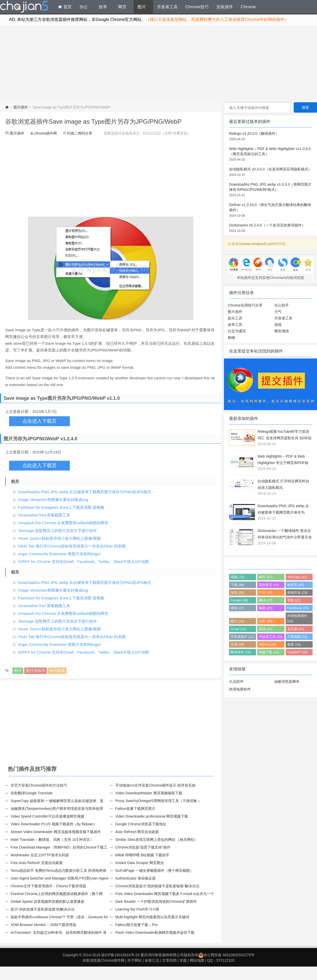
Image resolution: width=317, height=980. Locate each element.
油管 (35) (237, 593)
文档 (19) (237, 644)
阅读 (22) (266, 629)
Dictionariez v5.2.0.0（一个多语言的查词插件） (270, 228)
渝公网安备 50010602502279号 (226, 955)
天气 (278, 312)
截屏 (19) (294, 644)
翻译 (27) (266, 600)
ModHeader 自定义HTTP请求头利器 (40, 855)
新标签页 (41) (269, 585)
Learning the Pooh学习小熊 (137, 909)
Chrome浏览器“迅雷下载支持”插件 (143, 847)
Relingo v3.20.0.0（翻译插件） (270, 137)
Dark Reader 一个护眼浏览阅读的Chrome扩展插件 (156, 901)
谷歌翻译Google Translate (32, 793)
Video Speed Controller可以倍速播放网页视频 (47, 816)
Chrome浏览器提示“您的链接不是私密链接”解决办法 (157, 886)
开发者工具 (167, 7)
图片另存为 (36, 671)
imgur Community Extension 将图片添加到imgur (59, 554)
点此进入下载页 (39, 465)
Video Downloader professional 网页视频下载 (152, 816)
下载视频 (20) (297, 637)
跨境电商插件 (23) (297, 618)
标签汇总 (152, 960)
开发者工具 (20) (271, 637)
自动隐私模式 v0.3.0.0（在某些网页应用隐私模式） (270, 172)
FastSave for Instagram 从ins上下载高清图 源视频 (61, 507)
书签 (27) (294, 600)
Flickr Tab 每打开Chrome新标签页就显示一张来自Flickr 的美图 (72, 546)
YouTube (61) (297, 577)
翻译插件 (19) (241, 652)
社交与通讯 (237, 331)
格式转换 (57, 671)
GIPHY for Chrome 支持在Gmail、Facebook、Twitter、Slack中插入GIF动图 (84, 562)
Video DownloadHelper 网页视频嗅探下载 (149, 793)
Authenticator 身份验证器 (135, 878)
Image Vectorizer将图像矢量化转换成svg (53, 500)
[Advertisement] (158, 64)
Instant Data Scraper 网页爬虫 (140, 863)
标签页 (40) (296, 585)
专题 (183, 960)
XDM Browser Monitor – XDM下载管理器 (43, 925)
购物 (231, 338)
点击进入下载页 (39, 421)
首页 (65, 7)
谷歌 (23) (266, 621)
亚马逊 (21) (296, 629)
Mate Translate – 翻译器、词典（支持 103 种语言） (52, 840)
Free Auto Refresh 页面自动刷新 (37, 863)
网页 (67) (266, 577)
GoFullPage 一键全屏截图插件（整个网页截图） (154, 871)
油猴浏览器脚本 (287, 681)
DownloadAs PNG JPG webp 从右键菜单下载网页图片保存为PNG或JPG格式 (85, 492)
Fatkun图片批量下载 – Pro (137, 925)
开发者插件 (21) (242, 637)
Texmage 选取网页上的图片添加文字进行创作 (58, 531)
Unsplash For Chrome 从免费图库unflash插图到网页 (63, 523)
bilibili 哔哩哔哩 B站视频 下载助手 (142, 855)
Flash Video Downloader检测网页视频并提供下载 (155, 932)
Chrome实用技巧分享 (245, 305)
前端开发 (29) (297, 593)
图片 (142, 7)
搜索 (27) (237, 608)
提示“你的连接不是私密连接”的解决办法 (43, 909)
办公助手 (282, 305)
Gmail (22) (238, 629)
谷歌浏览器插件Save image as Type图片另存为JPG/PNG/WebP (93, 121)
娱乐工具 (235, 318)
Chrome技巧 (197, 7)
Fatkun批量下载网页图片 (135, 809)
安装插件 (225, 7)
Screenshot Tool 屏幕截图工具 (44, 515)
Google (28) (239, 600)
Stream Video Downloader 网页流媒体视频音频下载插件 (56, 832)
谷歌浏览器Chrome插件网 (103, 960)
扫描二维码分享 (80, 133)
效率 (103, 7)
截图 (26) (266, 608)
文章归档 (169, 960)
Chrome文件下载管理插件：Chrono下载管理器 (48, 886)
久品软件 (236, 681)
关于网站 (134, 960)
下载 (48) (237, 585)
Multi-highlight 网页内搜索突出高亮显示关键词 (152, 917)
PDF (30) (266, 593)
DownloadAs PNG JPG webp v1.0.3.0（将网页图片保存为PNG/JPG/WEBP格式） (270, 190)
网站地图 (197, 960)
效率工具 (235, 325)
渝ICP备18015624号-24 (120, 955)
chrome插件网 (46, 133)
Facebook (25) (298, 608)
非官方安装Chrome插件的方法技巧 (39, 785)
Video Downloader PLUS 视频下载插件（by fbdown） (54, 824)
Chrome (248, 7)
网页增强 (282, 331)
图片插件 (21, 107)
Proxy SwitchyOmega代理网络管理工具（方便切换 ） (158, 801)
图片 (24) (237, 621)
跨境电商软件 (240, 689)
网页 (122, 7)
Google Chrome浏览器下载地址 (141, 824)
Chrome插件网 (24, 7)
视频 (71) (237, 577)
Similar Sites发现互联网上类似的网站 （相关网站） (157, 840)
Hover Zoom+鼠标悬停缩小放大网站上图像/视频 (59, 538)
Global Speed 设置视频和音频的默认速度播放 (47, 901)
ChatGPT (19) (297, 652)
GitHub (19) (267, 644)
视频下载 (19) (269, 652)
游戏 (278, 325)
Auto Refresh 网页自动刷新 (137, 832)
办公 (84, 7)
